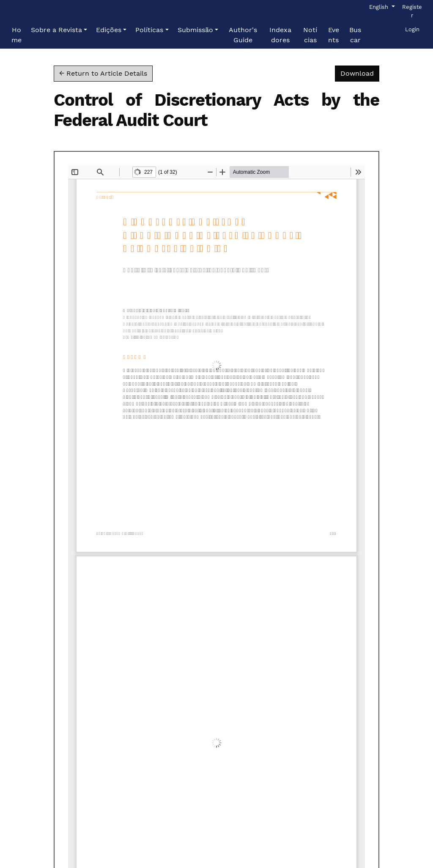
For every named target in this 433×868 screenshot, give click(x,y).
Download (360, 73)
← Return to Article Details (103, 73)
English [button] (381, 6)
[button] (59, 30)
